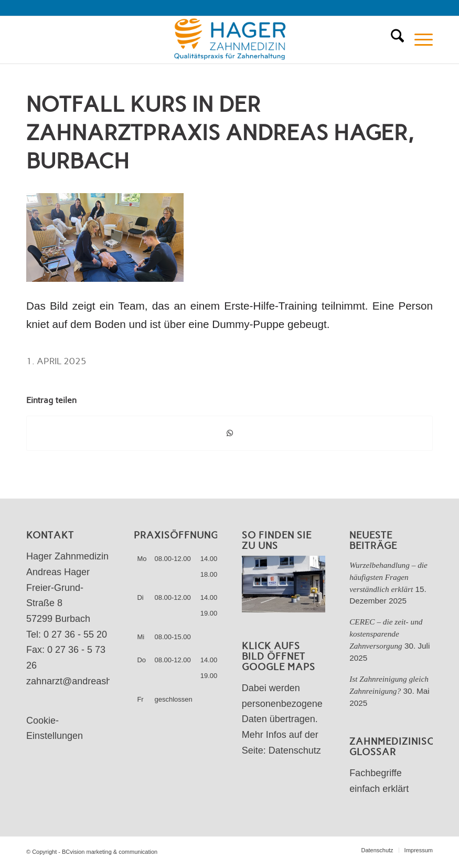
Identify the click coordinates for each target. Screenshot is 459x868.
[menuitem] (392, 40)
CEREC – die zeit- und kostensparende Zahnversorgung (386, 634)
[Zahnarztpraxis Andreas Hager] (229, 40)
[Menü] (418, 40)
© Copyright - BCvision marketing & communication (92, 852)
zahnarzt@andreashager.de (84, 681)
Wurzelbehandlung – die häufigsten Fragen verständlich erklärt (388, 577)
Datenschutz (295, 750)
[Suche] (392, 40)
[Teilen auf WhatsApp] (229, 433)
